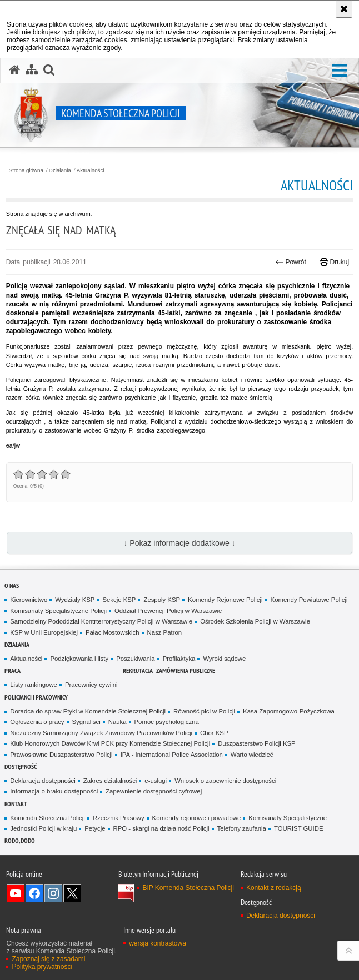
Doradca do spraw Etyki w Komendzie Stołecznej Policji (88, 711)
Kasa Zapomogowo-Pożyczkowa (289, 711)
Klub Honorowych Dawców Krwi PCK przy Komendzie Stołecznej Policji (110, 743)
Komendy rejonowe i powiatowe (197, 818)
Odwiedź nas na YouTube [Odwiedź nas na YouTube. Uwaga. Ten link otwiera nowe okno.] (16, 893)
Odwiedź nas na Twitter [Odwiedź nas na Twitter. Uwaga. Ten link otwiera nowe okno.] (72, 893)
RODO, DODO (20, 840)
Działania (60, 170)
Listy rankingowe (34, 685)
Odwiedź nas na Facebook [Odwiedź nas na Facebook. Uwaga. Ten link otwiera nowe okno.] (34, 893)
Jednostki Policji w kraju (43, 828)
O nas (12, 586)
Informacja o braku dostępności (54, 791)
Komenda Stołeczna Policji (48, 818)
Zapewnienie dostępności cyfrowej (154, 791)
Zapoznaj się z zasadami (48, 959)
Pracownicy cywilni (91, 685)
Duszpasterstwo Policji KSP (257, 743)
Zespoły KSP (162, 600)
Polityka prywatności (42, 967)
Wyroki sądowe (224, 659)
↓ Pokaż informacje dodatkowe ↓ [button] (179, 543)
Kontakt (16, 804)
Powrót (291, 262)
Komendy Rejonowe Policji (225, 600)
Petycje (95, 828)
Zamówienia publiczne (186, 670)
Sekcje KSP (119, 600)
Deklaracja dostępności (43, 781)
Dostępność (21, 767)
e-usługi (156, 781)
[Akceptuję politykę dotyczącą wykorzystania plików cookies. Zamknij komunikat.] (344, 9)
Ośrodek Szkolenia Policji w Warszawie (255, 621)
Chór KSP (214, 733)
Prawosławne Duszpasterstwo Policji (61, 755)
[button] (340, 71)
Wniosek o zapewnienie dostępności (225, 781)
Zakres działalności (110, 781)
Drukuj (334, 262)
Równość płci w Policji (204, 711)
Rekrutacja (138, 670)
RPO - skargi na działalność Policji (161, 828)
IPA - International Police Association (172, 755)
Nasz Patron (165, 632)
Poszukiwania (135, 659)
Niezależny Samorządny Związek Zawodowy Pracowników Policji (101, 733)
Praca (13, 670)
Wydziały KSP (75, 600)
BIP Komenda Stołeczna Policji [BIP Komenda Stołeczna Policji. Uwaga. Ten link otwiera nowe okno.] (188, 888)
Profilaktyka (179, 659)
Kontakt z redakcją (274, 888)
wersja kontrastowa (158, 943)
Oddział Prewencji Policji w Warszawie (168, 611)
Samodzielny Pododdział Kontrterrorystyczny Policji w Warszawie (101, 621)
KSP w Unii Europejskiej (44, 632)
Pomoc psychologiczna (167, 722)
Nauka (118, 722)
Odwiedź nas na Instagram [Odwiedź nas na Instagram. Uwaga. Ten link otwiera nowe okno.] (53, 893)
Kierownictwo (29, 600)
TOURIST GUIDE (299, 828)
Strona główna (26, 170)
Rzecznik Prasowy (119, 818)
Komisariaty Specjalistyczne (288, 818)
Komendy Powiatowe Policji (309, 600)
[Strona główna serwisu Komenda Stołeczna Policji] (14, 70)
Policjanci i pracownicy (36, 697)
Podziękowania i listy (79, 659)
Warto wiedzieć (252, 755)
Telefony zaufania (242, 828)
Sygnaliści (86, 722)
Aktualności (91, 170)
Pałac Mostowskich (113, 632)
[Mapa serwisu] (32, 70)
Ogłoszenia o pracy (37, 722)
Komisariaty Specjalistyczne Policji (58, 611)
